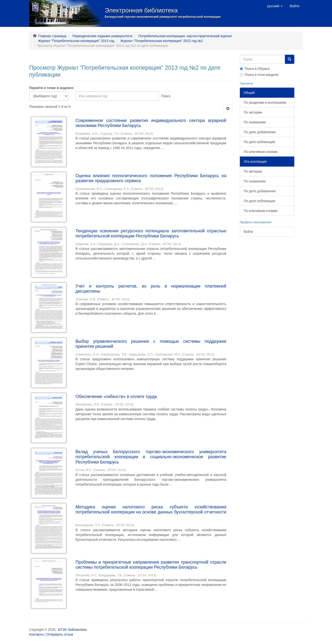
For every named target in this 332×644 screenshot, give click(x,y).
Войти (248, 232)
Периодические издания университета (102, 36)
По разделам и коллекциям (265, 102)
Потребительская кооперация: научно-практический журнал (185, 36)
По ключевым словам (260, 152)
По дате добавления (260, 132)
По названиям (255, 122)
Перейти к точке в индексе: (52, 88)
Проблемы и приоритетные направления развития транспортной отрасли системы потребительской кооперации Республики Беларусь (151, 565)
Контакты (36, 634)
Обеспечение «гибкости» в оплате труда (116, 397)
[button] (275, 6)
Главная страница (52, 36)
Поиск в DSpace (255, 69)
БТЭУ (62, 630)
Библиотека (77, 630)
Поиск (166, 96)
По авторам (253, 112)
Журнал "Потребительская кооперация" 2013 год (76, 41)
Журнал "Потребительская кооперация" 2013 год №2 (162, 41)
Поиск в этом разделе (259, 75)
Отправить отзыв (60, 634)
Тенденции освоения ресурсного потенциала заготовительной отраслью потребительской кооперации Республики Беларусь (151, 234)
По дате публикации (259, 142)
